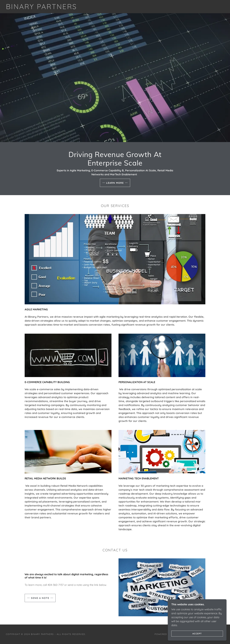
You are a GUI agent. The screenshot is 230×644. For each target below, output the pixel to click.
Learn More (115, 183)
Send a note (40, 598)
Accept (197, 633)
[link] (41, 8)
